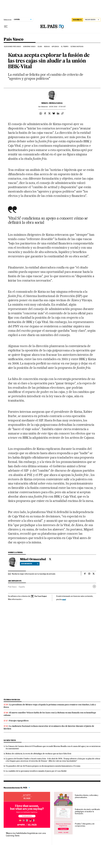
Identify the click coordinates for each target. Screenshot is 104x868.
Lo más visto (10, 740)
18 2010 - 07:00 (57, 107)
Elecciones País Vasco (13, 47)
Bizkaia (47, 47)
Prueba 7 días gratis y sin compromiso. (85, 825)
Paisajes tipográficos (19, 721)
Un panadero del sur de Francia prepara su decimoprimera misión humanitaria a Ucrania (43, 766)
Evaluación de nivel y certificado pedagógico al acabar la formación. (87, 811)
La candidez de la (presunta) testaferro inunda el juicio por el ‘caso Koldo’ (36, 771)
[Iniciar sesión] (92, 20)
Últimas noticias (77, 47)
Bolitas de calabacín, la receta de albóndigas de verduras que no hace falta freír (39, 754)
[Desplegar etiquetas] (94, 586)
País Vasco (14, 39)
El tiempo (65, 47)
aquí (64, 599)
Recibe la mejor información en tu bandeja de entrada (34, 574)
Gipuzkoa (55, 47)
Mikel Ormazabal (52, 103)
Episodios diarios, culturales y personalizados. (87, 796)
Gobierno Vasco (29, 47)
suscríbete (77, 20)
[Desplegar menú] (6, 27)
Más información (15, 599)
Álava (40, 47)
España (22, 587)
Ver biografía (30, 564)
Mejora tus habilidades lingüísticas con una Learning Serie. (26, 834)
